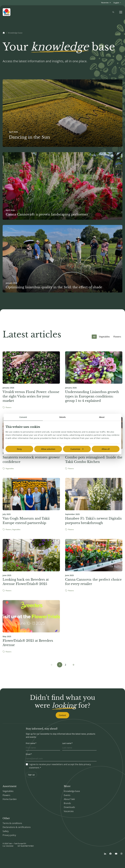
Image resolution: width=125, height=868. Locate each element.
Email (28, 754)
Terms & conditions (12, 823)
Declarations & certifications (17, 827)
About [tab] (102, 417)
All (94, 337)
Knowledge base (15, 33)
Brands (67, 803)
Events (67, 795)
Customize (77, 449)
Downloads (69, 807)
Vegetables (104, 337)
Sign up (31, 775)
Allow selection (48, 449)
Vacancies (69, 811)
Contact (62, 715)
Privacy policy (9, 835)
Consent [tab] (23, 417)
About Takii (69, 799)
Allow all (106, 449)
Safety (6, 831)
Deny (19, 449)
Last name (67, 743)
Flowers (117, 337)
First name (30, 743)
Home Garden (10, 799)
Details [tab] (63, 417)
